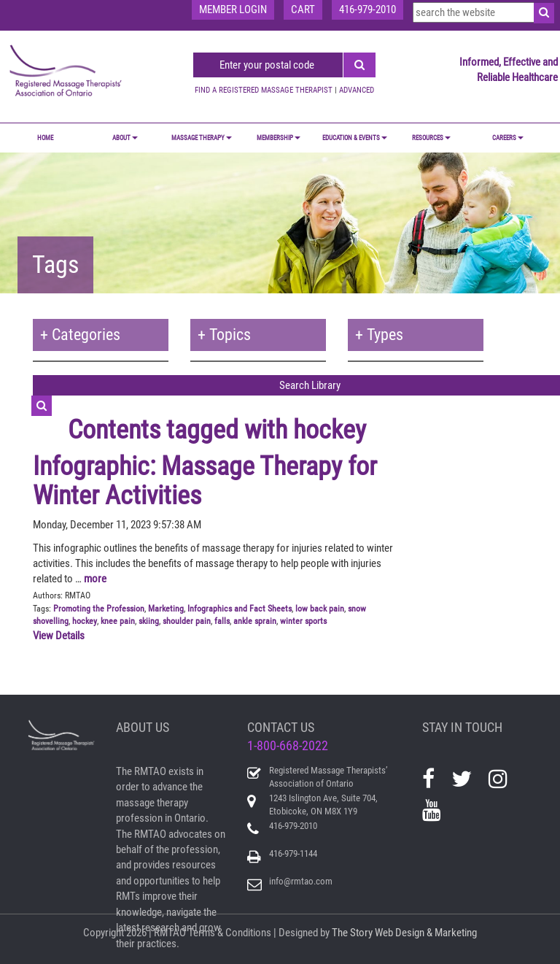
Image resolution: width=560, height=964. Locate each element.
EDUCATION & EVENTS (355, 138)
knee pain (118, 621)
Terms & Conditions (230, 933)
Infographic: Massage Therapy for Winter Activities (205, 481)
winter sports (303, 621)
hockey (85, 621)
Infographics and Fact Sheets (240, 609)
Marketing (166, 609)
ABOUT (125, 138)
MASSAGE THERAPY (202, 138)
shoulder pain (187, 621)
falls (222, 621)
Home (45, 138)
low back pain (320, 609)
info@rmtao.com (301, 881)
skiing (149, 621)
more (95, 579)
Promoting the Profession (99, 609)
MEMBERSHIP (279, 138)
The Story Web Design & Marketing (404, 933)
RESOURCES (431, 138)
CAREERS (508, 138)
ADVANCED (357, 90)
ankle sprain (255, 621)
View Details (59, 636)
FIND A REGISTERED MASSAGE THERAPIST (264, 90)
